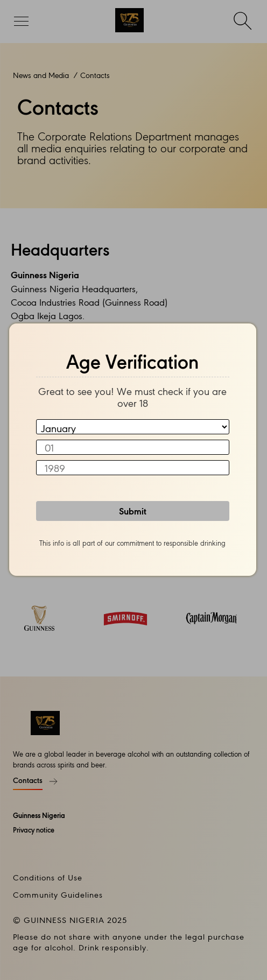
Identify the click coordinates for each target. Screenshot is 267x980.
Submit (133, 511)
